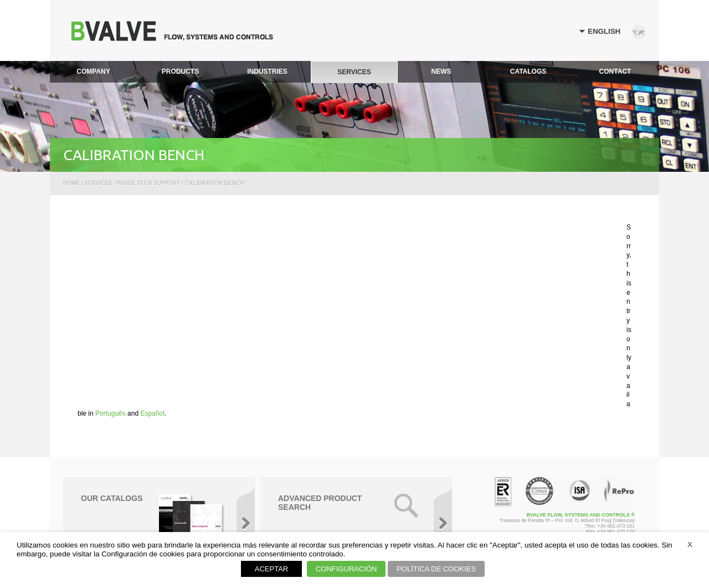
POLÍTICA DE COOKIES (436, 569)
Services (98, 183)
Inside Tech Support (148, 183)
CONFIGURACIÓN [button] (346, 569)
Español (152, 413)
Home (71, 183)
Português (111, 413)
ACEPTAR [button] (271, 569)
